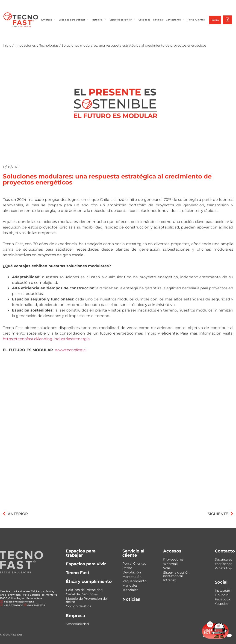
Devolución (132, 572)
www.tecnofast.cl (71, 350)
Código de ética (79, 606)
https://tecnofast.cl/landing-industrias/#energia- (47, 339)
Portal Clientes (196, 20)
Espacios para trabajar (74, 20)
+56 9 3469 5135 (36, 605)
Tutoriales (130, 590)
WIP (167, 568)
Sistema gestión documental (176, 574)
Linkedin (222, 595)
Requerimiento (134, 581)
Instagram (223, 591)
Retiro (127, 568)
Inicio (7, 45)
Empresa (48, 20)
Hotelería (99, 20)
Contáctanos (175, 20)
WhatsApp (223, 568)
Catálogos (144, 20)
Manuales (130, 585)
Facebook (223, 599)
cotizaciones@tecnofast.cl (19, 602)
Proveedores (173, 559)
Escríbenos (224, 564)
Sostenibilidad (77, 624)
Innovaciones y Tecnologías (37, 45)
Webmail (170, 564)
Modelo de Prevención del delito (87, 600)
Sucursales (223, 559)
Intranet (170, 580)
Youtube (221, 604)
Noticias (158, 20)
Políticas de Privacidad (84, 590)
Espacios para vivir (122, 20)
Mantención (132, 577)
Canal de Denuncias (82, 594)
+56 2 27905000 (13, 605)
